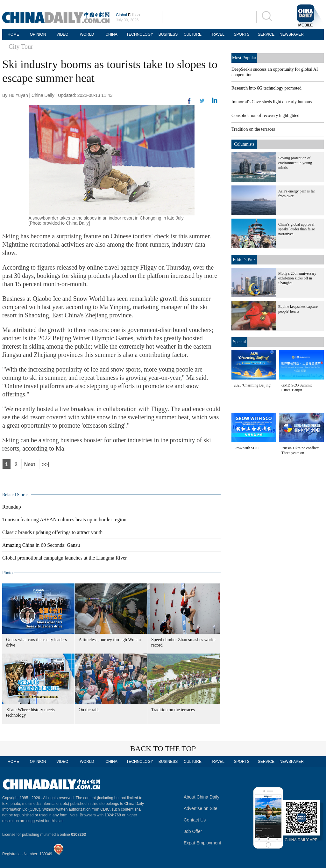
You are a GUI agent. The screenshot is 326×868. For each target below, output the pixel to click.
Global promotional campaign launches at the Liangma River (64, 558)
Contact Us (195, 820)
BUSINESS (168, 34)
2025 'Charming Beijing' (252, 385)
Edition (128, 15)
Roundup (12, 507)
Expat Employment (202, 843)
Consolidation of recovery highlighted (265, 116)
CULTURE (193, 34)
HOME (13, 34)
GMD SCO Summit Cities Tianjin (297, 388)
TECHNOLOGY (140, 34)
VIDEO (62, 34)
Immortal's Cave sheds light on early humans (272, 102)
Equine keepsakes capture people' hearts (298, 309)
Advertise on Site (201, 808)
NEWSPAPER (291, 34)
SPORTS (241, 34)
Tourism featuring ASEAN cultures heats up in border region (64, 520)
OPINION (38, 34)
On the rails (89, 710)
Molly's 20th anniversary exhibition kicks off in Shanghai (297, 278)
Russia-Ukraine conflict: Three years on (300, 450)
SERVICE (266, 34)
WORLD (87, 34)
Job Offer (193, 831)
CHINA (111, 34)
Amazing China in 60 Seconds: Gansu (41, 545)
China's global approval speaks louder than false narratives (297, 229)
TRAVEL (217, 34)
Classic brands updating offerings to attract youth (52, 532)
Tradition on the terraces (173, 710)
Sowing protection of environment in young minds (295, 163)
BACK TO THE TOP (163, 749)
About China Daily (202, 797)
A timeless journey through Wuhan (110, 640)
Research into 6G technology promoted (266, 88)
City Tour (21, 47)
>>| (46, 464)
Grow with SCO (246, 448)
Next (30, 464)
